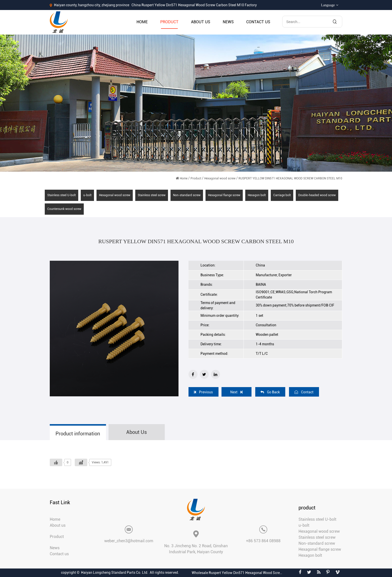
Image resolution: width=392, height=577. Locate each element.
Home (142, 22)
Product (169, 22)
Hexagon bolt (257, 195)
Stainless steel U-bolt (61, 195)
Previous (203, 392)
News (228, 22)
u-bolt (87, 195)
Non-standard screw (187, 195)
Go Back (270, 392)
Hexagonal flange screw (224, 195)
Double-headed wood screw (317, 195)
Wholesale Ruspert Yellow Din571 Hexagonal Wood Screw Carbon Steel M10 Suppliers (238, 573)
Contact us (258, 22)
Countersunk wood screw (64, 209)
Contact (304, 392)
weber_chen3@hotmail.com (129, 541)
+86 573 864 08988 (263, 541)
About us (201, 22)
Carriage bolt (282, 195)
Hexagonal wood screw (220, 178)
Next (236, 392)
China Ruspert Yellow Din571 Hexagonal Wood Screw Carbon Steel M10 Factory (194, 5)
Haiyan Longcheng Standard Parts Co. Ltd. (115, 572)
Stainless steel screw (152, 195)
